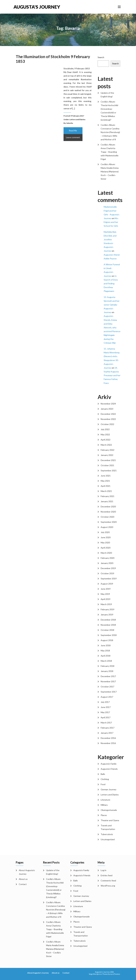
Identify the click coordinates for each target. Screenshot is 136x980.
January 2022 (107, 455)
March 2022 (106, 445)
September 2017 (109, 692)
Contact (23, 884)
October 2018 (107, 630)
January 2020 (107, 563)
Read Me (73, 131)
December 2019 (108, 568)
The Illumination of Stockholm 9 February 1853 (53, 59)
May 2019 (105, 594)
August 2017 (107, 697)
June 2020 (106, 537)
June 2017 (106, 707)
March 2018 (106, 661)
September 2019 (109, 579)
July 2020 (105, 532)
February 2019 (107, 609)
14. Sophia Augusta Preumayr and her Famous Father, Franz (112, 375)
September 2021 (109, 470)
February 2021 (107, 496)
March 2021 (106, 491)
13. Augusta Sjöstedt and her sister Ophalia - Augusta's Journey (112, 305)
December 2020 (108, 506)
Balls (103, 774)
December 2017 (108, 676)
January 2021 (107, 501)
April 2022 (106, 440)
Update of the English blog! (107, 95)
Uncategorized (108, 839)
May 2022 (105, 434)
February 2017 (107, 728)
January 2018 (107, 671)
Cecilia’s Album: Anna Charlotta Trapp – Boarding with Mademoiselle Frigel (110, 152)
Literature (105, 800)
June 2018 (106, 645)
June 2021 (106, 476)
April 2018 (106, 656)
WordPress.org (108, 886)
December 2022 (108, 414)
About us (23, 879)
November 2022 (108, 419)
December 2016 (108, 738)
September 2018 (109, 635)
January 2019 (107, 615)
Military (104, 805)
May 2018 (105, 651)
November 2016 (108, 743)
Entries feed (107, 875)
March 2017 (106, 723)
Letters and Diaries (77, 119)
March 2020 (106, 553)
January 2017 (107, 733)
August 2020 (107, 527)
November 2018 (108, 625)
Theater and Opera (110, 820)
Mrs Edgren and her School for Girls (111, 222)
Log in (103, 870)
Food (103, 784)
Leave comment (73, 137)
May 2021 (105, 481)
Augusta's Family (109, 764)
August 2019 (107, 584)
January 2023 (107, 409)
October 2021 (107, 465)
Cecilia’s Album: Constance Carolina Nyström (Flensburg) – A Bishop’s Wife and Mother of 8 (110, 132)
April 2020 (106, 548)
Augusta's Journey (37, 7)
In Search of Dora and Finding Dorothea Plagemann (111, 284)
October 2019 (107, 573)
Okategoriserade (109, 810)
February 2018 (107, 666)
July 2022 (105, 429)
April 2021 (106, 486)
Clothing (105, 779)
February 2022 (107, 450)
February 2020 (107, 558)
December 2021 (108, 460)
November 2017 (108, 681)
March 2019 (106, 604)
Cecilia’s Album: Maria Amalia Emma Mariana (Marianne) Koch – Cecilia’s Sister (110, 172)
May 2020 (105, 543)
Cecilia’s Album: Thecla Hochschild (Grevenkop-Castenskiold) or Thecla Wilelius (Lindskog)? (109, 111)
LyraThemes (115, 974)
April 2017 (106, 717)
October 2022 (107, 424)
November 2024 (108, 404)
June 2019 (106, 589)
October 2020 (107, 517)
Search (101, 57)
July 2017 (105, 702)
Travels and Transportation (108, 827)
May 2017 (105, 712)
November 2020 (108, 512)
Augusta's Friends (109, 769)
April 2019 (106, 599)
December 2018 (108, 620)
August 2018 (107, 640)
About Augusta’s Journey (27, 872)
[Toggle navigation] (119, 7)
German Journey (108, 789)
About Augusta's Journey (38, 973)
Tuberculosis (107, 834)
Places (104, 815)
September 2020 (109, 522)
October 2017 (107, 687)
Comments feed (108, 881)
